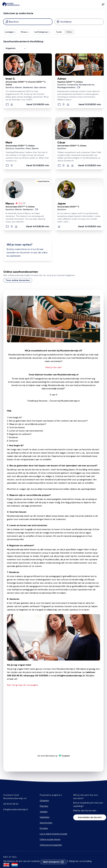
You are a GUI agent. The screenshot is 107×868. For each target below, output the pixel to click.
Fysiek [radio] (59, 32)
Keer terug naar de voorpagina (22, 685)
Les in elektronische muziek (53, 834)
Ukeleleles (45, 817)
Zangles (44, 812)
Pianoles (44, 806)
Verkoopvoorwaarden (51, 845)
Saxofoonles (46, 823)
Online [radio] (69, 32)
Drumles (44, 828)
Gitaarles (44, 801)
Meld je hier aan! (53, 367)
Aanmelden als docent (90, 817)
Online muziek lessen (50, 839)
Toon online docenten (18, 280)
